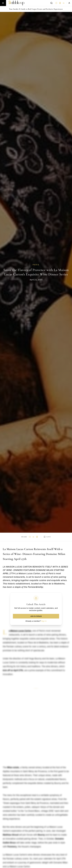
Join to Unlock (36, 616)
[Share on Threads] (37, 537)
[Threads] (60, 3)
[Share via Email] (30, 537)
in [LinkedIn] (64, 3)
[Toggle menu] (3, 3)
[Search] (51, 3)
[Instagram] (56, 3)
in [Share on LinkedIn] (33, 537)
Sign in (44, 621)
